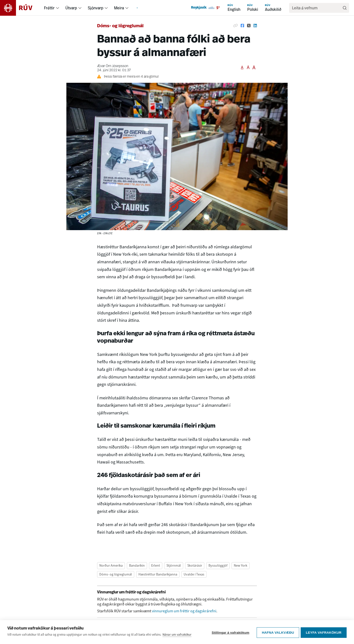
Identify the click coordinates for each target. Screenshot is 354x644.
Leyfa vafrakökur (324, 638)
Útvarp (71, 8)
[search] (317, 8)
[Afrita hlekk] (236, 26)
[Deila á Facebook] (242, 26)
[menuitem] (58, 8)
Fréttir (49, 8)
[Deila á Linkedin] (255, 26)
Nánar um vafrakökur (177, 641)
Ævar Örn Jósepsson (113, 66)
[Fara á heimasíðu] (21, 8)
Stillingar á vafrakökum (229, 638)
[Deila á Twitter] (249, 26)
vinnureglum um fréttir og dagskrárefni (184, 611)
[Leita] (345, 8)
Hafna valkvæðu (277, 638)
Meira (119, 8)
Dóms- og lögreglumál (120, 26)
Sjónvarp (96, 8)
